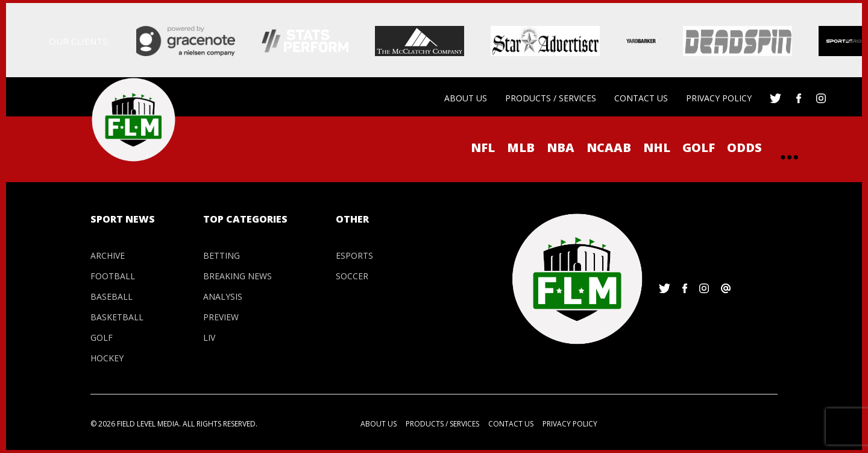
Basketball (117, 317)
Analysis (223, 296)
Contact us (641, 98)
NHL (657, 147)
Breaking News (237, 276)
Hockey (107, 358)
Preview (221, 317)
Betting (222, 255)
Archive (108, 255)
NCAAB (609, 147)
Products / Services (551, 98)
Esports (354, 255)
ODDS (744, 147)
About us (466, 98)
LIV (209, 337)
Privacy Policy (719, 98)
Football (113, 276)
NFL (483, 147)
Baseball (112, 296)
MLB (521, 147)
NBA (561, 147)
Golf (699, 147)
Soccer (352, 276)
